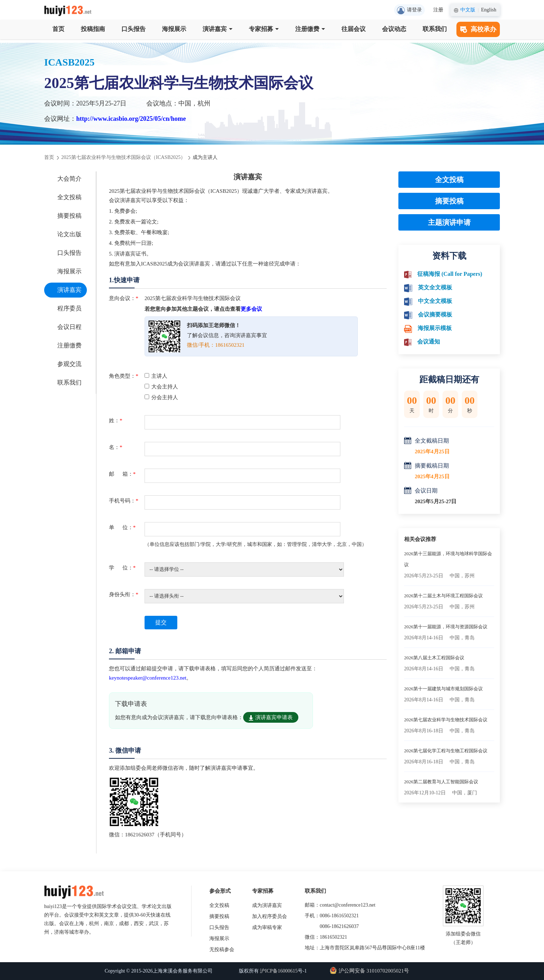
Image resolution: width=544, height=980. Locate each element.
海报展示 (174, 29)
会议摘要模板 (435, 314)
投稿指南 (93, 29)
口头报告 (134, 29)
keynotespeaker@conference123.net (148, 678)
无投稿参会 (222, 950)
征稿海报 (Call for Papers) (450, 274)
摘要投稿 (69, 216)
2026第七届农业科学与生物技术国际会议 (446, 720)
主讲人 (156, 376)
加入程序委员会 (270, 916)
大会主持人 (161, 387)
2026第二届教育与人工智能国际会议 (441, 782)
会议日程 (69, 327)
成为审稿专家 (267, 927)
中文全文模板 (435, 301)
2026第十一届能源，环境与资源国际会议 (446, 627)
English (489, 10)
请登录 (409, 10)
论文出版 (69, 234)
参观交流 (69, 364)
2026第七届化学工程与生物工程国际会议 (446, 751)
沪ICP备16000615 (279, 971)
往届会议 (354, 29)
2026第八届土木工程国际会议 (434, 658)
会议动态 (394, 29)
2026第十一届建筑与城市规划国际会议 (443, 689)
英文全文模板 (435, 287)
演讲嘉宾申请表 (271, 718)
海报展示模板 (435, 328)
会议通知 (429, 342)
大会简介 (69, 179)
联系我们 (435, 29)
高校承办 (478, 29)
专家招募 (264, 29)
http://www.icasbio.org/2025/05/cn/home (131, 119)
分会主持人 (161, 397)
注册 (438, 10)
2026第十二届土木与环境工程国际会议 (443, 596)
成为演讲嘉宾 (267, 905)
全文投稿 (69, 197)
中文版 (468, 10)
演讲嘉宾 (218, 29)
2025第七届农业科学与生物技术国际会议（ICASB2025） (123, 157)
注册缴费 (310, 29)
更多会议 (251, 309)
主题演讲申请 (449, 222)
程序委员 (69, 308)
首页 (58, 29)
